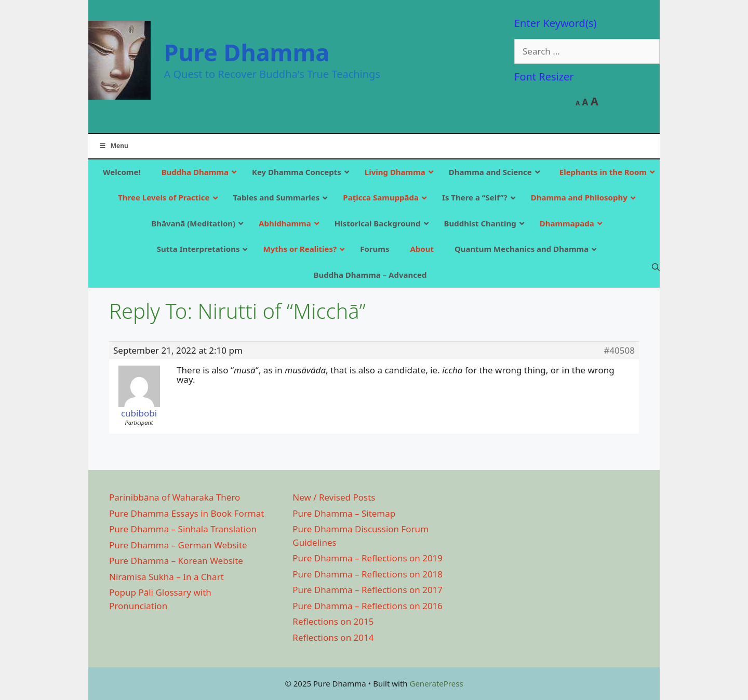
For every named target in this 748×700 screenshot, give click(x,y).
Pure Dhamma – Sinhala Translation (183, 529)
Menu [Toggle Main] (113, 146)
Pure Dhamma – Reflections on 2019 (368, 558)
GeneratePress (436, 683)
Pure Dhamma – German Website (178, 545)
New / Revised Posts (334, 497)
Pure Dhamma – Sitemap (344, 513)
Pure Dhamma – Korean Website (176, 561)
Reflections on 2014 (333, 637)
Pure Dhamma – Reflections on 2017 (368, 590)
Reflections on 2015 (333, 621)
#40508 (619, 351)
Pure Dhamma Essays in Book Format (186, 513)
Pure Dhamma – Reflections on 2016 (368, 606)
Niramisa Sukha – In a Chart (166, 577)
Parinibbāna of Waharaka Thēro (175, 497)
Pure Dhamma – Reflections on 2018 (368, 574)
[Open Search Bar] (656, 267)
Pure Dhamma (247, 52)
